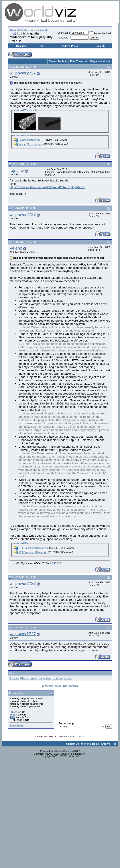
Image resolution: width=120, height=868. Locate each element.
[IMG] (13, 717)
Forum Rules (17, 725)
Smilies (13, 715)
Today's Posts (70, 46)
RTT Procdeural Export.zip (33, 552)
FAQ (42, 46)
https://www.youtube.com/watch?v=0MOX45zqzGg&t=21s (47, 187)
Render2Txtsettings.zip (31, 144)
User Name (64, 33)
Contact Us (73, 744)
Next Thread (70, 686)
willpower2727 (23, 73)
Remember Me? (101, 33)
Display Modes (99, 61)
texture (68, 678)
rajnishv (17, 171)
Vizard (43, 30)
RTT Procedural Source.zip (33, 548)
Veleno (16, 248)
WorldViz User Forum (25, 30)
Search (101, 46)
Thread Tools (57, 61)
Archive (106, 744)
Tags (12, 673)
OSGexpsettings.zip (29, 140)
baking (33, 678)
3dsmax (25, 678)
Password (63, 38)
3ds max (14, 678)
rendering (58, 678)
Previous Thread (52, 686)
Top (114, 744)
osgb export (45, 678)
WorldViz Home (90, 744)
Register (21, 46)
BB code (14, 712)
